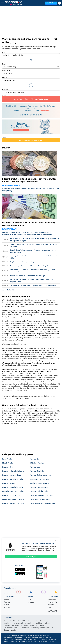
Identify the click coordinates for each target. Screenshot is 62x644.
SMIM (24, 621)
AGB (49, 607)
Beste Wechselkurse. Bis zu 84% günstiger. (31, 99)
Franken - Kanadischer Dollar (13, 487)
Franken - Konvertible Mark (40, 499)
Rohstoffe (26, 628)
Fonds (42, 625)
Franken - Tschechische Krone (41, 475)
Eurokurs (24, 625)
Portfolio (35, 628)
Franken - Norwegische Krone (41, 487)
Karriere (7, 602)
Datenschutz (52, 602)
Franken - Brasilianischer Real (13, 503)
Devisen (6, 148)
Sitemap (7, 607)
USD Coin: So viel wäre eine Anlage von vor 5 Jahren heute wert (33, 286)
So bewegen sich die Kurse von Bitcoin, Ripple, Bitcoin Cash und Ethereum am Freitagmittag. (30, 190)
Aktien (48, 623)
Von (31, 54)
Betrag (31, 79)
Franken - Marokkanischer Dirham (42, 503)
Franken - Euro (35, 459)
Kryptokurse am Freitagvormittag (22, 262)
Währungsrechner (46, 628)
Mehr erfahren (45, 111)
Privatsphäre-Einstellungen (52, 611)
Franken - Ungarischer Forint (13, 479)
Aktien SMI (8, 621)
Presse (6, 605)
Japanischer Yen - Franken (39, 479)
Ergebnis (31, 91)
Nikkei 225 (18, 623)
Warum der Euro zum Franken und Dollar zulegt (27, 276)
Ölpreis (6, 630)
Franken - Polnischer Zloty (12, 495)
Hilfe (30, 599)
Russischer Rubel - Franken (40, 483)
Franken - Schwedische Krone (13, 471)
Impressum (52, 599)
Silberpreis (34, 625)
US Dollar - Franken (37, 463)
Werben (31, 602)
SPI (14, 621)
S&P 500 (27, 623)
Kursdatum (31, 72)
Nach (31, 66)
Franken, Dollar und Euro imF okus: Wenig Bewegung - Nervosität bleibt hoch (29, 224)
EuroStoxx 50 (37, 621)
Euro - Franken (8, 459)
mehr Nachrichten (10, 290)
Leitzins (14, 630)
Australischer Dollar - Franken (13, 491)
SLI (19, 621)
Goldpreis (40, 623)
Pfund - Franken (8, 463)
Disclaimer (51, 605)
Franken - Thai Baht (37, 471)
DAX (29, 621)
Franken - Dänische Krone (12, 475)
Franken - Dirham (9, 483)
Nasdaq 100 (8, 623)
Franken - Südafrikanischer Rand (42, 495)
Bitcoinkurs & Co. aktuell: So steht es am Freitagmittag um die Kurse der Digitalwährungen (29, 180)
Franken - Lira (35, 467)
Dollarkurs (15, 625)
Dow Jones (48, 621)
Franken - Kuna (8, 467)
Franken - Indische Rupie (39, 491)
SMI (33, 623)
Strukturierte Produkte (12, 628)
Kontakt (7, 599)
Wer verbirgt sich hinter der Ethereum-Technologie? (29, 266)
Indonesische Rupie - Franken (13, 499)
